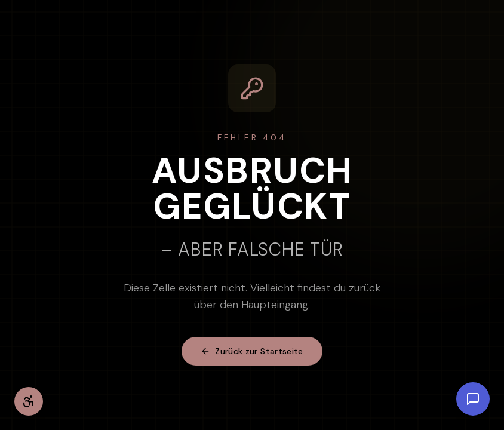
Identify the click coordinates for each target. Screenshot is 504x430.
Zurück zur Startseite (252, 351)
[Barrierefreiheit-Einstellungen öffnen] (29, 401)
